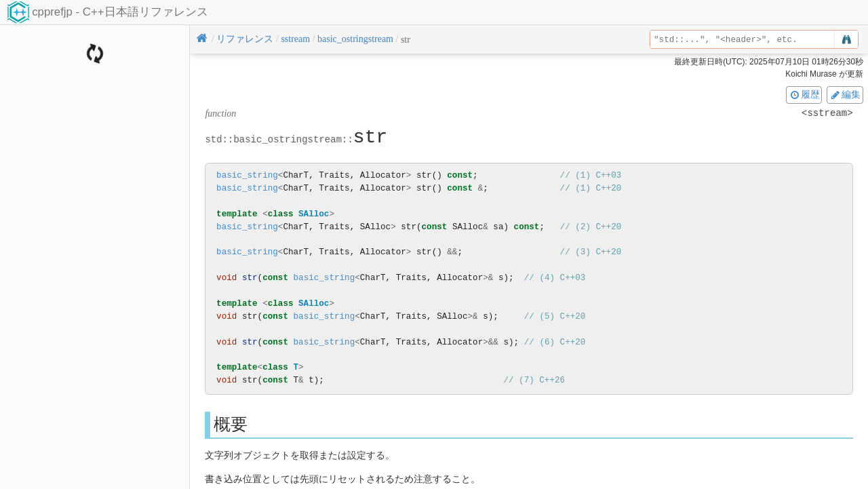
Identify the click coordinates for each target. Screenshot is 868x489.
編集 (845, 94)
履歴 (804, 94)
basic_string (247, 175)
